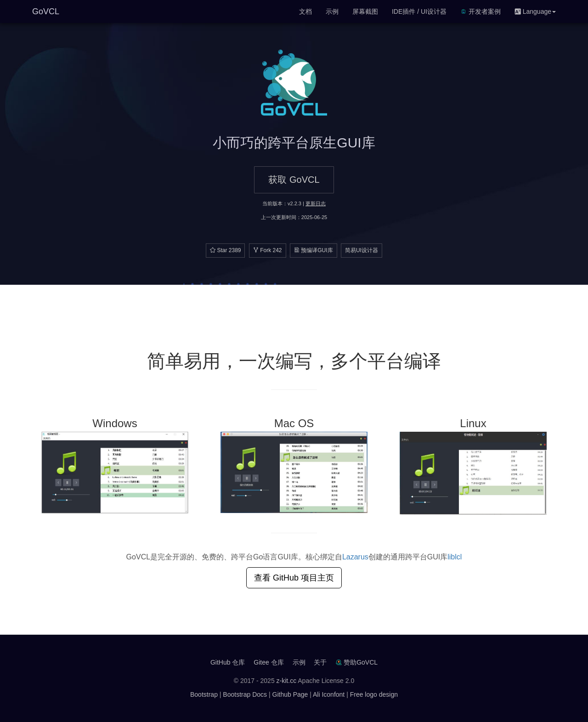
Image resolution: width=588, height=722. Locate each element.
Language (535, 11)
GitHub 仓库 (228, 662)
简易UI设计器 (362, 250)
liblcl (455, 557)
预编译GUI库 (314, 250)
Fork (268, 250)
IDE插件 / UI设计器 (419, 11)
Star (225, 250)
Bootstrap (204, 694)
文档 (305, 11)
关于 (320, 662)
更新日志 (316, 203)
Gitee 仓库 (269, 662)
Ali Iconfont (329, 694)
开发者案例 (481, 11)
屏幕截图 (365, 11)
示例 (332, 11)
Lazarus (355, 557)
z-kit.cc (287, 681)
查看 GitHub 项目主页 (294, 578)
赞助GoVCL (361, 662)
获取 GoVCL (294, 180)
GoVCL (46, 11)
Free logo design (374, 694)
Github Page (290, 694)
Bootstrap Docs (245, 694)
